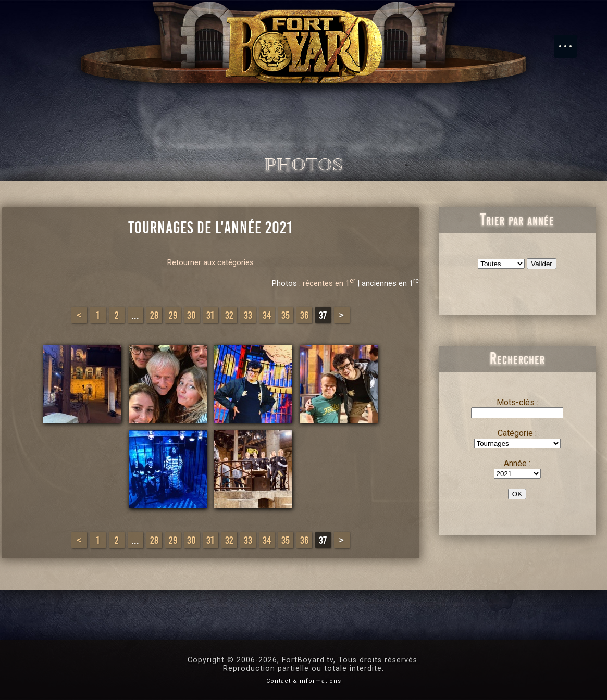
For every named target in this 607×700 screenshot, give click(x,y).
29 (173, 315)
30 (191, 315)
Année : (517, 463)
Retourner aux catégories (210, 262)
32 (229, 315)
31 (210, 315)
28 (154, 315)
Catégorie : (517, 433)
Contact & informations (304, 681)
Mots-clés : (517, 402)
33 (248, 315)
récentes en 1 (329, 283)
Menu (571, 41)
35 (286, 315)
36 (304, 315)
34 (267, 315)
